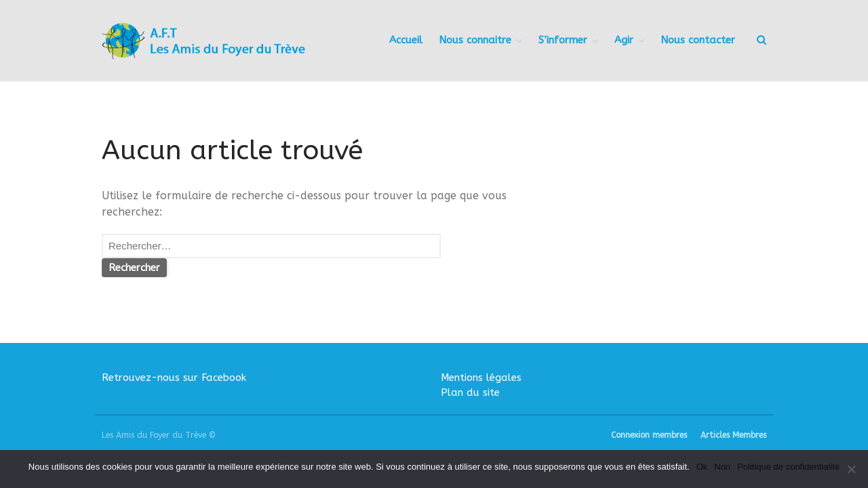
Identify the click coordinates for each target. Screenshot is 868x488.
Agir (624, 40)
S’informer (563, 40)
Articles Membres (733, 435)
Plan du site (470, 392)
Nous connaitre (475, 40)
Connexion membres (649, 435)
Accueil (406, 40)
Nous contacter (698, 40)
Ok (702, 467)
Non (722, 467)
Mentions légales (481, 378)
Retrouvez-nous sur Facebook (174, 378)
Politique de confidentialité (788, 467)
